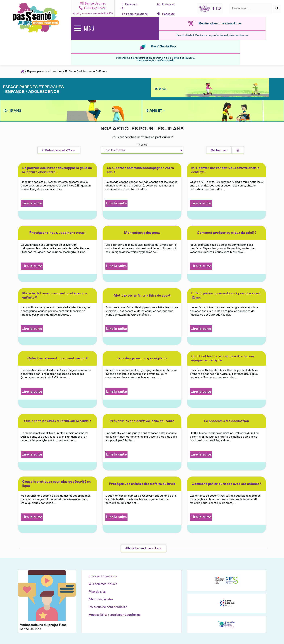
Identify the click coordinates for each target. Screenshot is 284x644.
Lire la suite (32, 159)
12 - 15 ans (170, 66)
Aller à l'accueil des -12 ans (143, 504)
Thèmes (142, 100)
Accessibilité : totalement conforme (115, 570)
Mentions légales (101, 555)
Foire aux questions (103, 532)
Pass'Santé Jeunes (134, 605)
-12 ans (104, 66)
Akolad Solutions (162, 605)
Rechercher (219, 105)
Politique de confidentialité (108, 562)
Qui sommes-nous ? (103, 539)
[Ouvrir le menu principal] (93, 29)
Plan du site (97, 547)
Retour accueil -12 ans (59, 105)
